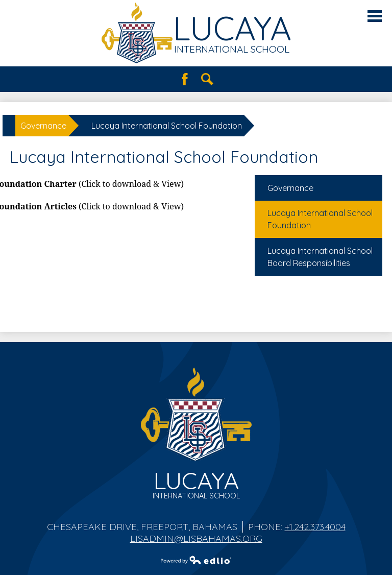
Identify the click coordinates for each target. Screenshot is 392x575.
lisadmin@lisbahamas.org (196, 538)
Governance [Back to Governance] (43, 126)
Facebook (185, 79)
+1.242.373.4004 (315, 527)
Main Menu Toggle (375, 16)
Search (207, 79)
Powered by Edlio (196, 560)
